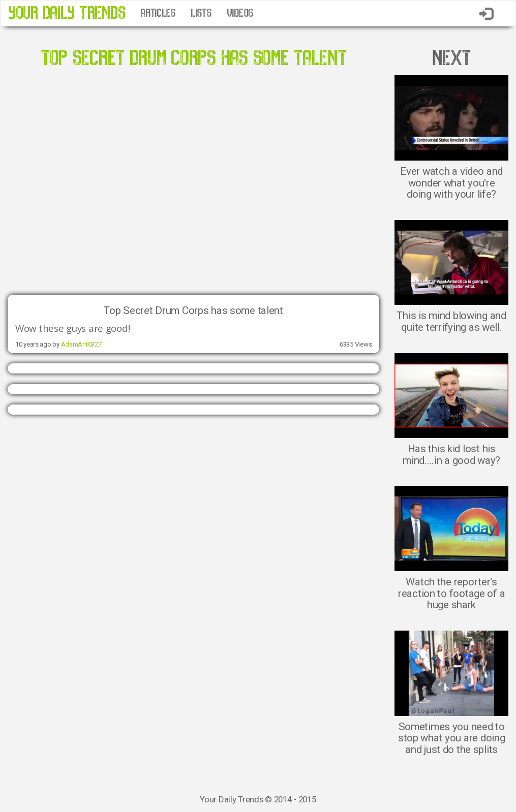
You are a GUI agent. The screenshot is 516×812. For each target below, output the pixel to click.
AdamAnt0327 (81, 344)
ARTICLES (158, 13)
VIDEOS (240, 13)
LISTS (201, 13)
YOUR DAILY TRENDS (67, 13)
